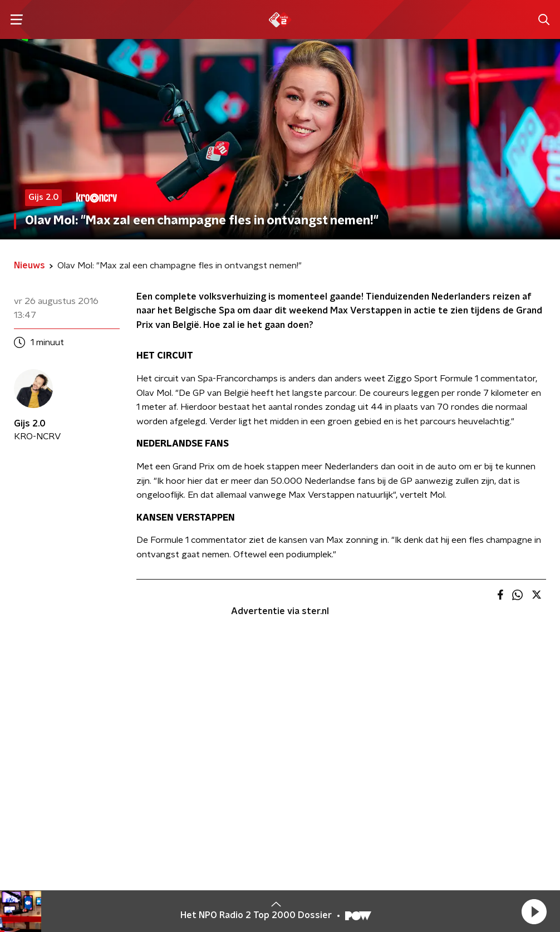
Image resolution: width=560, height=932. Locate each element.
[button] (534, 911)
